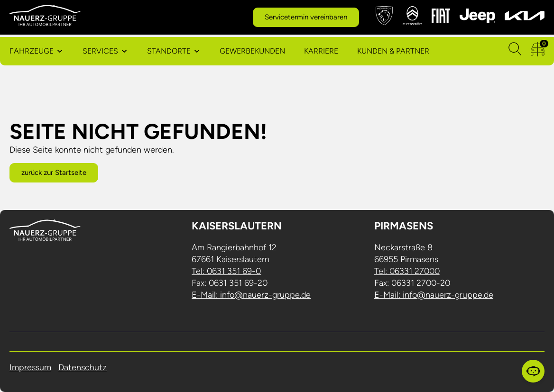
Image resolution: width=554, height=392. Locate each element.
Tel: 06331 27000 (407, 271)
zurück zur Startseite (54, 173)
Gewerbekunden (252, 51)
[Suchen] (515, 51)
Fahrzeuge (32, 51)
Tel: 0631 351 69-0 (226, 271)
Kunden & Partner (393, 51)
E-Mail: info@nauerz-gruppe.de (251, 295)
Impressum (30, 367)
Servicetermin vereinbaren (306, 17)
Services (100, 51)
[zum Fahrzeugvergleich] (538, 51)
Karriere (321, 51)
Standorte (169, 51)
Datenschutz (83, 367)
